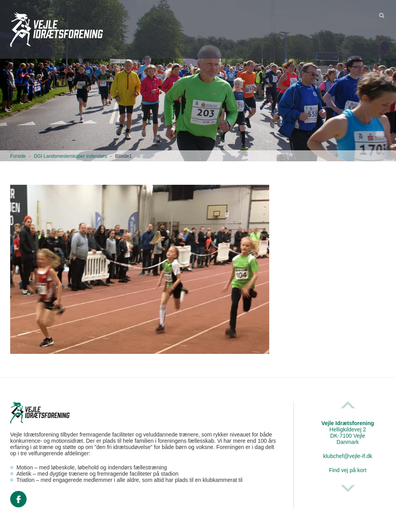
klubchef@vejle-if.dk (348, 456)
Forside (18, 156)
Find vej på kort (348, 470)
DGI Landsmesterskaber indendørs (71, 156)
